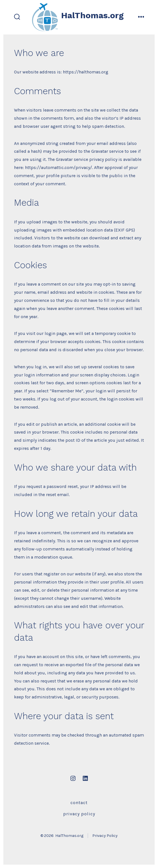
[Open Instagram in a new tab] (73, 778)
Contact (79, 803)
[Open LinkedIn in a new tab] (85, 778)
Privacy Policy (79, 814)
